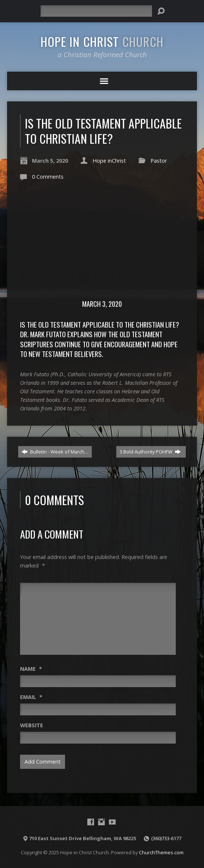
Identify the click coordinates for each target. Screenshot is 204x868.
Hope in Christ (102, 41)
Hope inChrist (109, 161)
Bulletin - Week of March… (55, 452)
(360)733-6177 (166, 838)
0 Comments (48, 177)
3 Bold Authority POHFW (150, 452)
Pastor (159, 161)
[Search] (96, 11)
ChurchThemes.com (161, 852)
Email (31, 697)
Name (31, 669)
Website (32, 725)
